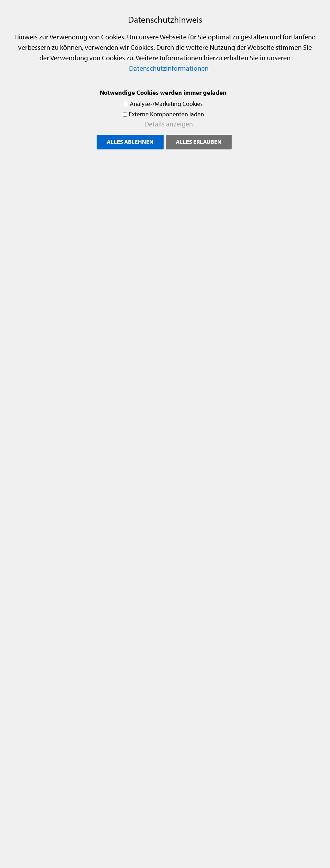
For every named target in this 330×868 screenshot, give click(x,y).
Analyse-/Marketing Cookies (166, 104)
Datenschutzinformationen (169, 68)
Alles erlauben (199, 142)
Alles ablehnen (130, 142)
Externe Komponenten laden (166, 114)
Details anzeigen (169, 124)
